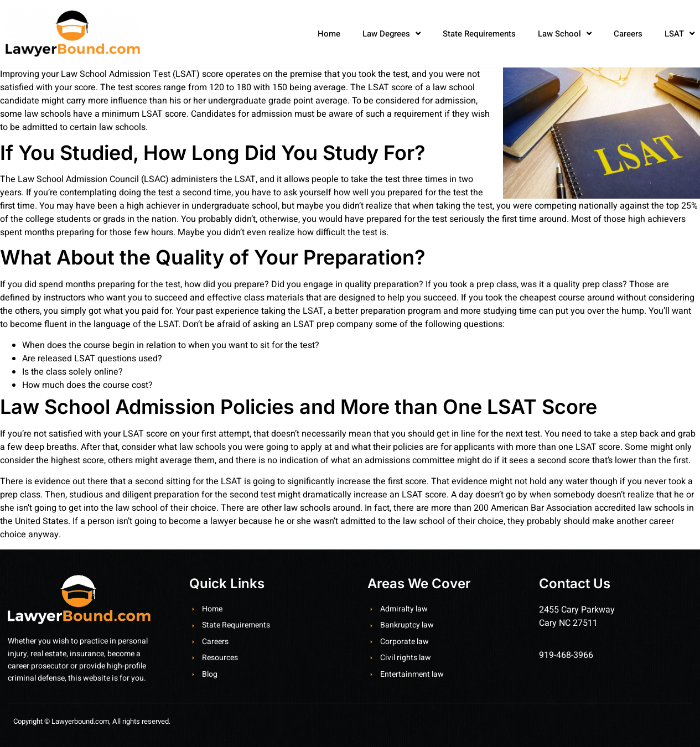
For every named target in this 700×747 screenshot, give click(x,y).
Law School (565, 33)
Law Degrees (392, 33)
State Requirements (479, 34)
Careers (628, 34)
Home (329, 34)
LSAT (680, 33)
